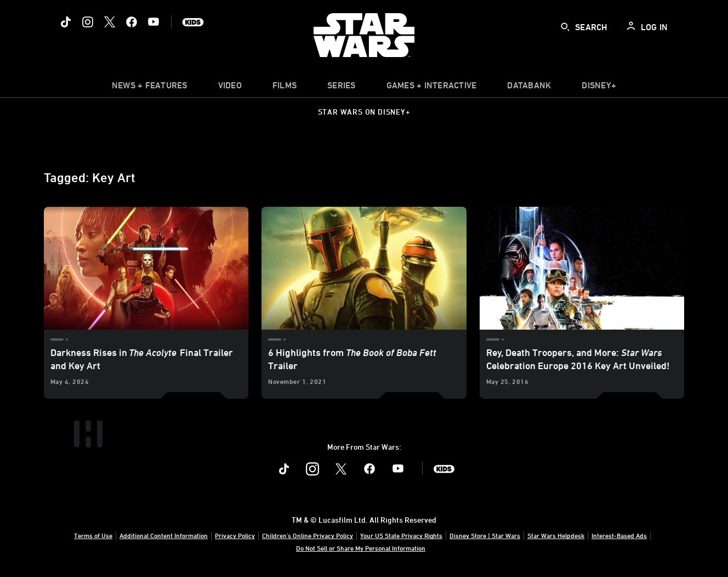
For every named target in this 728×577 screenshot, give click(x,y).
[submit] (565, 27)
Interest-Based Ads (619, 535)
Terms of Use (93, 535)
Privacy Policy (235, 535)
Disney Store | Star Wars (485, 535)
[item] (150, 88)
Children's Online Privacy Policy (308, 535)
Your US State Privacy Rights (401, 535)
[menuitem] (230, 88)
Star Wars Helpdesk (556, 535)
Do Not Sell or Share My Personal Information (361, 548)
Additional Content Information (164, 535)
